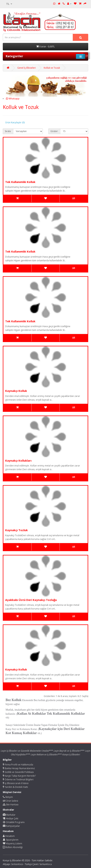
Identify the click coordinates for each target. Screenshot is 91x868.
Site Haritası (11, 804)
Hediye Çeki (11, 818)
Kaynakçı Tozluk (16, 530)
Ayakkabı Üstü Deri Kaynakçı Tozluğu (31, 600)
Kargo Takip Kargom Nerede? (19, 776)
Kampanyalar (11, 826)
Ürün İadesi (10, 801)
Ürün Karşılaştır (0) (15, 122)
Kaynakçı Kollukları (18, 460)
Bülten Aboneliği (13, 847)
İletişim (8, 797)
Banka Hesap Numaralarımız (19, 768)
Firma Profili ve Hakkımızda (18, 765)
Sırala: (8, 131)
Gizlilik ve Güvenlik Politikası (18, 772)
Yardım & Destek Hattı (15, 787)
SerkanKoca (46, 864)
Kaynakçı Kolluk (16, 391)
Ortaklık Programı (14, 822)
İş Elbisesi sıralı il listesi (16, 783)
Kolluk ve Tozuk (52, 68)
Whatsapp (13, 99)
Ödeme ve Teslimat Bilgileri (18, 780)
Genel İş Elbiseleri (27, 68)
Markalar (9, 815)
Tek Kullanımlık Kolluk (20, 182)
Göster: (54, 131)
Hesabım (9, 836)
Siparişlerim (11, 840)
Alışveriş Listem (12, 843)
